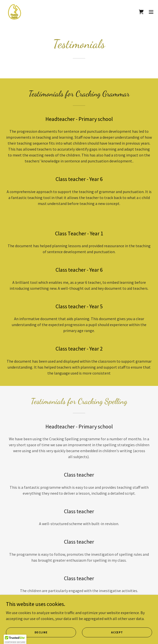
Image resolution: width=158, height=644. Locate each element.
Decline (41, 632)
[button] (151, 12)
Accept (117, 632)
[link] (14, 12)
